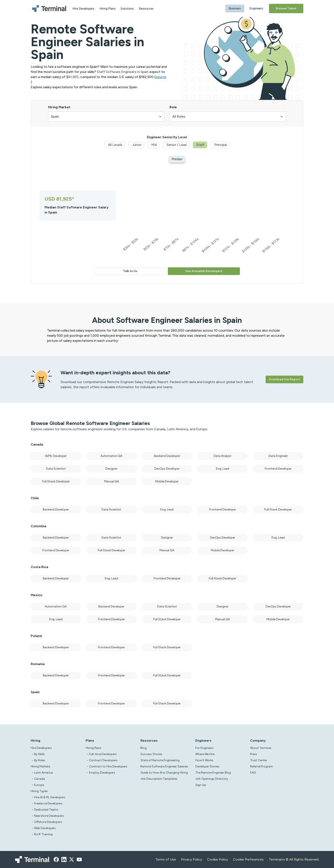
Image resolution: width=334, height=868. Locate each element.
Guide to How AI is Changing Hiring (164, 773)
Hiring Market (59, 107)
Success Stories (151, 754)
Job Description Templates (159, 779)
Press (254, 754)
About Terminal (261, 748)
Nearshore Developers (49, 816)
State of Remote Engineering (160, 760)
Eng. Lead (223, 469)
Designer (111, 469)
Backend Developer (167, 456)
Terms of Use (166, 859)
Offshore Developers (48, 822)
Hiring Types (39, 791)
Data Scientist (56, 469)
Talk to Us (130, 271)
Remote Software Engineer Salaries (164, 766)
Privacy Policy (191, 859)
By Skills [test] (39, 754)
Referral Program (261, 766)
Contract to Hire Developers (108, 766)
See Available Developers (204, 271)
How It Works (204, 760)
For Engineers (204, 748)
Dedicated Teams (46, 810)
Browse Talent (286, 8)
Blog (143, 748)
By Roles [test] (40, 760)
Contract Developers (103, 760)
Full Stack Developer (56, 481)
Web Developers (45, 828)
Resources (146, 9)
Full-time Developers (103, 754)
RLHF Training (43, 834)
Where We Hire (205, 754)
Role (173, 107)
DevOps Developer (167, 469)
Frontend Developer (278, 469)
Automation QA (111, 456)
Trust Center (259, 760)
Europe (39, 785)
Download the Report (284, 379)
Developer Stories (207, 766)
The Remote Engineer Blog (213, 773)
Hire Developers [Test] (41, 748)
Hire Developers (83, 9)
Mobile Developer (167, 481)
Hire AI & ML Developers (50, 797)
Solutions (127, 9)
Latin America (43, 773)
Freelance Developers (48, 803)
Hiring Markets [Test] (40, 766)
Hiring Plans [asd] (94, 748)
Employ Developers (102, 773)
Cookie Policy (217, 859)
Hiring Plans (107, 9)
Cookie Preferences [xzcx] (248, 859)
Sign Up (201, 785)
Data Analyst (222, 456)
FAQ (253, 773)
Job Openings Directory (212, 779)
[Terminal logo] (50, 9)
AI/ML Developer (56, 456)
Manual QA (112, 481)
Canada (40, 779)
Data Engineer (278, 456)
